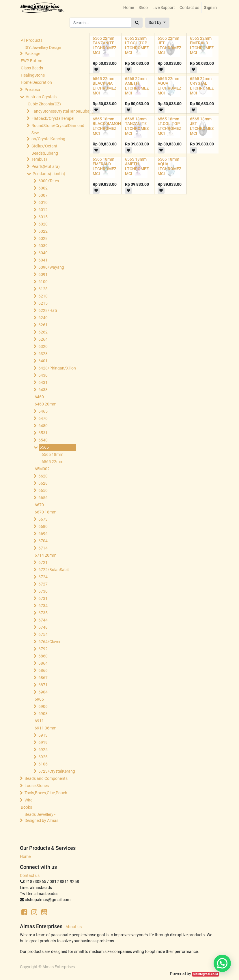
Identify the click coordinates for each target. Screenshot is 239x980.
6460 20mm (45, 404)
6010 (43, 202)
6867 (43, 678)
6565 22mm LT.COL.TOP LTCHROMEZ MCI (137, 46)
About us (74, 927)
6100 (43, 282)
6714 (43, 548)
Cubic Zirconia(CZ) (44, 104)
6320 (43, 346)
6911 (39, 721)
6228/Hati (48, 310)
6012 (43, 210)
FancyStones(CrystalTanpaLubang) (53, 111)
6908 (43, 714)
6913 (43, 735)
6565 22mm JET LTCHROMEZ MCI (169, 46)
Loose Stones (37, 786)
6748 (43, 627)
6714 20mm (45, 555)
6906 (43, 706)
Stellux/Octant (44, 146)
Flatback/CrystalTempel (53, 118)
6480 (43, 426)
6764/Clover (50, 642)
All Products (32, 40)
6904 (43, 692)
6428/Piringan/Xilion (57, 368)
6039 (43, 246)
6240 (43, 318)
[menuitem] (129, 8)
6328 (43, 354)
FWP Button (32, 61)
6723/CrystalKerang (57, 771)
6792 (43, 649)
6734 (43, 606)
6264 (43, 339)
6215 (43, 303)
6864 (43, 663)
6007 (43, 195)
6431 (43, 382)
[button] (157, 23)
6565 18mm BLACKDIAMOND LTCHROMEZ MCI (108, 126)
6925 (43, 750)
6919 (43, 742)
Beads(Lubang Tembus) (45, 156)
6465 (43, 411)
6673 (43, 519)
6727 (43, 584)
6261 (43, 325)
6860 (43, 656)
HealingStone (33, 75)
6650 (43, 490)
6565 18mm (52, 454)
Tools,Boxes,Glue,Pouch (46, 793)
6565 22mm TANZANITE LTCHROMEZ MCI (104, 46)
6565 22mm (52, 462)
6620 (43, 476)
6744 (43, 620)
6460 (39, 397)
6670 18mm (45, 512)
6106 (43, 764)
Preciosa (32, 90)
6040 (43, 253)
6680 (43, 526)
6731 (43, 598)
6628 (43, 483)
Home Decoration (36, 82)
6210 (43, 296)
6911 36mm (45, 728)
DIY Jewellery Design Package (43, 51)
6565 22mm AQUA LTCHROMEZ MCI (169, 86)
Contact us (30, 875)
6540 (43, 440)
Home (25, 856)
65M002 (42, 469)
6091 (43, 274)
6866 (43, 670)
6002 (43, 188)
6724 (43, 577)
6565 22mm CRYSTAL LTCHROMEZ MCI (202, 86)
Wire (28, 800)
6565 (44, 447)
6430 (43, 375)
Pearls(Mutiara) (46, 166)
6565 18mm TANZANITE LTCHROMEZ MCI (137, 126)
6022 (43, 231)
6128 (43, 289)
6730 (43, 591)
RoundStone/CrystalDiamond (53, 126)
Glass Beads (32, 68)
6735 (43, 613)
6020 (43, 224)
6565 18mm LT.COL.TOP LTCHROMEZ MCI (169, 126)
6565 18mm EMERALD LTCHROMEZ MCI (104, 166)
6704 (43, 541)
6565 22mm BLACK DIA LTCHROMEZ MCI (104, 86)
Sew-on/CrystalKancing (48, 136)
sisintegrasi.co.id (206, 974)
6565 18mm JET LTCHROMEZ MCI (202, 126)
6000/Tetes (49, 181)
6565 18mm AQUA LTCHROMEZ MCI (169, 166)
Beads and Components (46, 778)
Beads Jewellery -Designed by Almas (41, 817)
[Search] (137, 23)
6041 (43, 260)
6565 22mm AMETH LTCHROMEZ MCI (137, 86)
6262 (43, 332)
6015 (43, 217)
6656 (43, 498)
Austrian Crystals (41, 97)
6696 (43, 534)
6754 (43, 634)
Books (26, 807)
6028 (43, 238)
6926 (43, 757)
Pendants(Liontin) (49, 174)
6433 (43, 390)
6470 (43, 418)
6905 (39, 699)
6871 (43, 685)
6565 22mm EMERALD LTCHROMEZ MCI (202, 46)
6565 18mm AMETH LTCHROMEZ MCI (137, 166)
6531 (43, 433)
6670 (39, 505)
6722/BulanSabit (54, 570)
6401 (43, 361)
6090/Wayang (51, 267)
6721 (43, 562)
